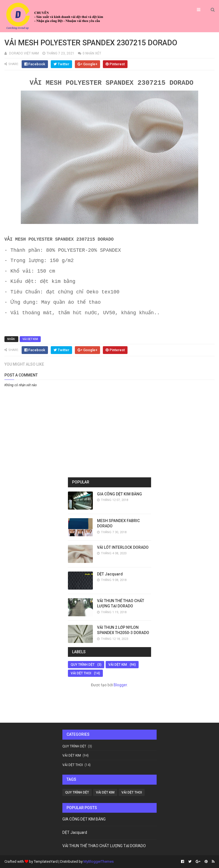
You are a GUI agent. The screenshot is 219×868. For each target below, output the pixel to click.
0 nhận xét (92, 53)
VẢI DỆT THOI (81, 673)
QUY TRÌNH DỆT (83, 665)
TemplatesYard (46, 861)
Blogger (120, 685)
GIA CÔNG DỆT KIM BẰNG (119, 494)
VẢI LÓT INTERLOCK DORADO (123, 547)
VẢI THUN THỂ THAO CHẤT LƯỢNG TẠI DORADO (104, 846)
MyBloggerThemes (99, 861)
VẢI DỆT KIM (30, 339)
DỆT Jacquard (110, 574)
